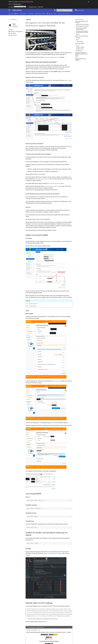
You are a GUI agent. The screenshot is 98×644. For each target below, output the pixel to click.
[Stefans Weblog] (9, 10)
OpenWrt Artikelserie (33, 304)
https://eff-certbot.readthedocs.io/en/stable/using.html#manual (43, 619)
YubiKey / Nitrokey (40, 14)
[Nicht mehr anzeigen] (89, 2)
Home (11, 14)
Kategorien (23, 14)
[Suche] (64, 10)
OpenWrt (50, 14)
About (55, 14)
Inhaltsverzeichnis (79, 19)
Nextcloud (31, 14)
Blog (16, 14)
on (25, 7)
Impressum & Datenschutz (64, 14)
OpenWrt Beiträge (33, 306)
